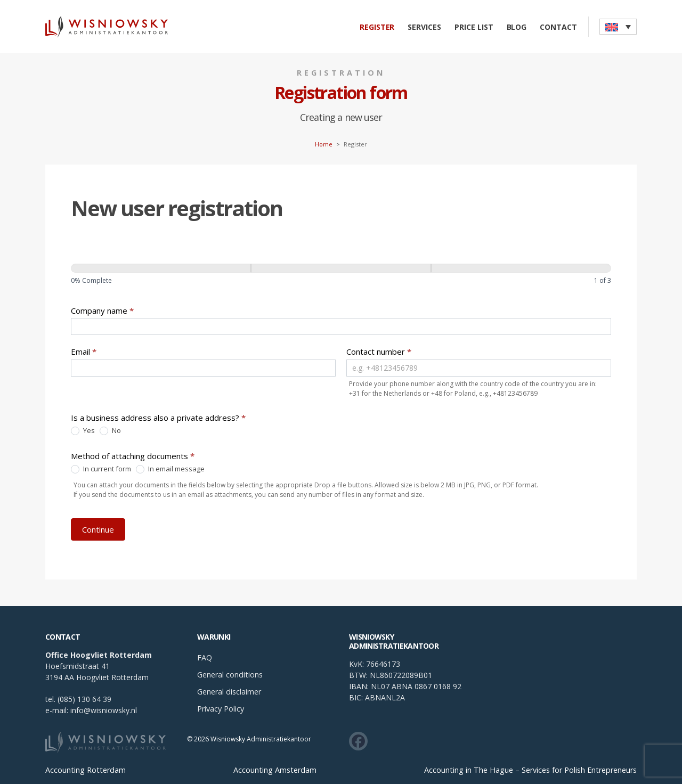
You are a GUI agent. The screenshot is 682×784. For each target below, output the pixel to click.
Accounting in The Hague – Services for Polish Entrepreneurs (530, 770)
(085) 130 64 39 (84, 699)
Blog (517, 27)
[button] (618, 27)
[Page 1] (161, 268)
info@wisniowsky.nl (104, 710)
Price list (474, 27)
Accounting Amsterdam (275, 770)
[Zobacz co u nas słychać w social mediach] (358, 741)
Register (377, 27)
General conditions (230, 675)
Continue (98, 529)
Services (424, 27)
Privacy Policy (221, 709)
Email (84, 352)
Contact (558, 27)
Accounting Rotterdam (86, 770)
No (110, 431)
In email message (170, 469)
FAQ (205, 658)
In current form (101, 469)
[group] (341, 276)
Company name (102, 311)
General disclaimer (229, 692)
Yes (83, 431)
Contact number (379, 352)
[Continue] (341, 268)
